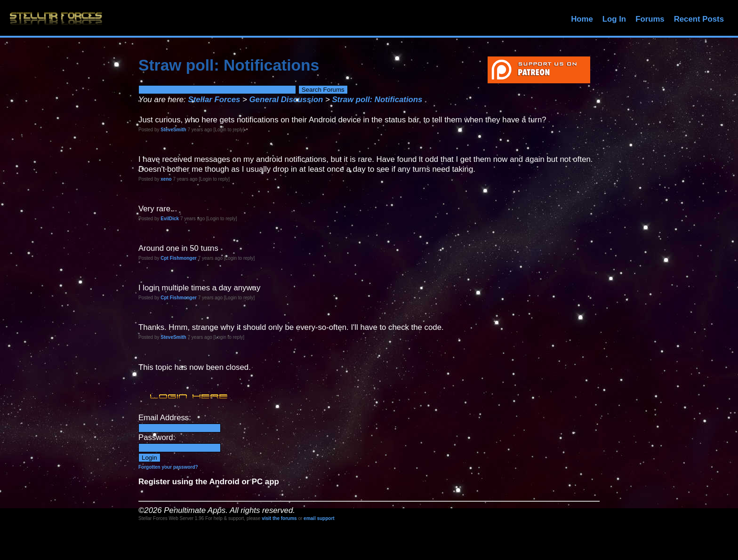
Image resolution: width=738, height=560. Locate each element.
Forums (650, 19)
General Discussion (286, 100)
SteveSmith (173, 130)
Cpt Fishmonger (179, 258)
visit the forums (279, 518)
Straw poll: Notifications (377, 100)
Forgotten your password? (168, 467)
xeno (166, 179)
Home (582, 19)
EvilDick (170, 219)
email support (319, 518)
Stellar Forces (214, 100)
